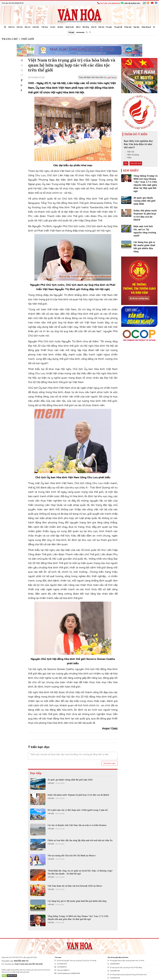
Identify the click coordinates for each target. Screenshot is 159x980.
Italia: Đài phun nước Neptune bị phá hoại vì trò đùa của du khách (78, 795)
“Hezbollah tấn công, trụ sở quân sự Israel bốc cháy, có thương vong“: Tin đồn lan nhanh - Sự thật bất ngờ (80, 872)
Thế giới (71, 32)
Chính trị (11, 27)
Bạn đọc (137, 27)
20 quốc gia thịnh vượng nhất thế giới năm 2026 (70, 780)
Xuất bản (36, 27)
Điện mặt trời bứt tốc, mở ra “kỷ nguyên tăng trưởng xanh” (145, 231)
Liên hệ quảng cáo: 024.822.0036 (67, 973)
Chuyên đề (118, 27)
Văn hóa (20, 27)
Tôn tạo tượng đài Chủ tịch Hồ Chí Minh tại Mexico (72, 855)
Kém (128, 157)
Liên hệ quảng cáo (130, 3)
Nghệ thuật (70, 27)
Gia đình (60, 27)
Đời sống (86, 27)
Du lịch (53, 27)
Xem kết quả (136, 163)
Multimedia (80, 32)
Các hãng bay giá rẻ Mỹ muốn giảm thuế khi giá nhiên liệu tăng (77, 901)
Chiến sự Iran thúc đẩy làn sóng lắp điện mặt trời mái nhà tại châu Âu (80, 840)
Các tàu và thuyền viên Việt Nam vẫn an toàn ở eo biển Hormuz (77, 825)
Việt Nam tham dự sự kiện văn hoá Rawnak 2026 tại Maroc (75, 886)
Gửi (126, 163)
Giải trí (78, 27)
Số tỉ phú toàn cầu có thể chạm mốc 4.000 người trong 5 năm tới (78, 810)
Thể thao (45, 27)
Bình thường (132, 155)
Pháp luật (128, 27)
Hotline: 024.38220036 (109, 3)
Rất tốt (130, 152)
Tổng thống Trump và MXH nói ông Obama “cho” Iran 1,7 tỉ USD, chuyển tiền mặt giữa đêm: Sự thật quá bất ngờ (78, 918)
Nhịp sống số (146, 27)
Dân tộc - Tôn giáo (105, 27)
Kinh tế (94, 27)
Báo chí (28, 27)
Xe (154, 27)
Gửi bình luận (109, 763)
